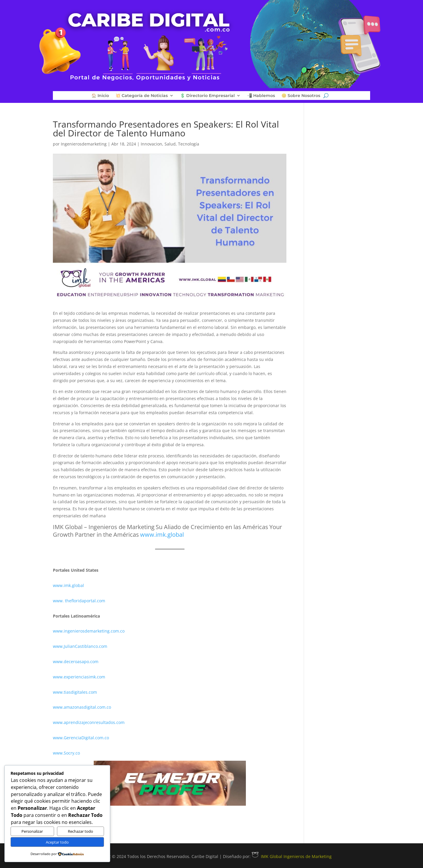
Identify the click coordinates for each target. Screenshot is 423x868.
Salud (170, 144)
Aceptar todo (57, 842)
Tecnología (189, 144)
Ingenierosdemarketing (84, 144)
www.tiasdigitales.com (75, 692)
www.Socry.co (66, 753)
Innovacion (151, 144)
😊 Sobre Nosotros (301, 96)
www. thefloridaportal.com (79, 601)
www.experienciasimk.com (80, 677)
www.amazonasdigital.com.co (83, 707)
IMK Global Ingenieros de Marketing (292, 856)
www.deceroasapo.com (76, 662)
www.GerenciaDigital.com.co (81, 738)
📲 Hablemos (261, 96)
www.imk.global (68, 585)
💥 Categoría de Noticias (142, 96)
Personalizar (32, 831)
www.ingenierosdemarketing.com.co (89, 631)
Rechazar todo (80, 831)
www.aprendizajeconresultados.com (89, 722)
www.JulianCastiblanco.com (80, 646)
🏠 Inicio (100, 96)
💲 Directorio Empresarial (207, 96)
